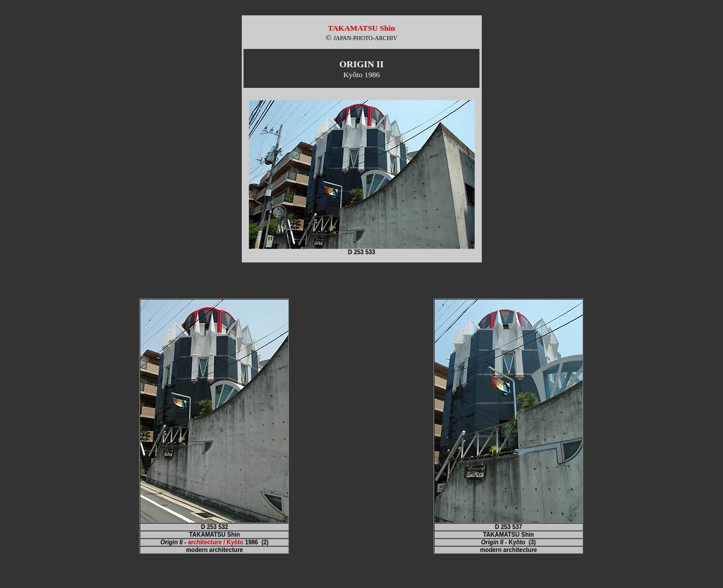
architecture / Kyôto (216, 542)
